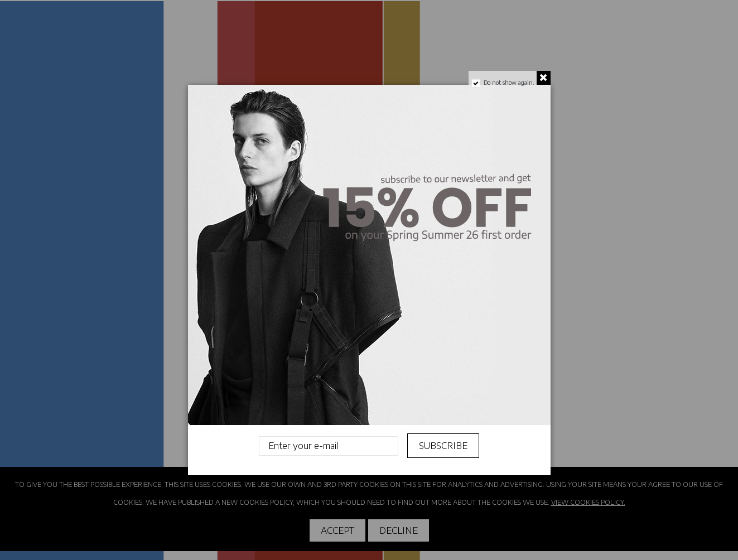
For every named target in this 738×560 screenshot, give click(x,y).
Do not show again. (508, 83)
